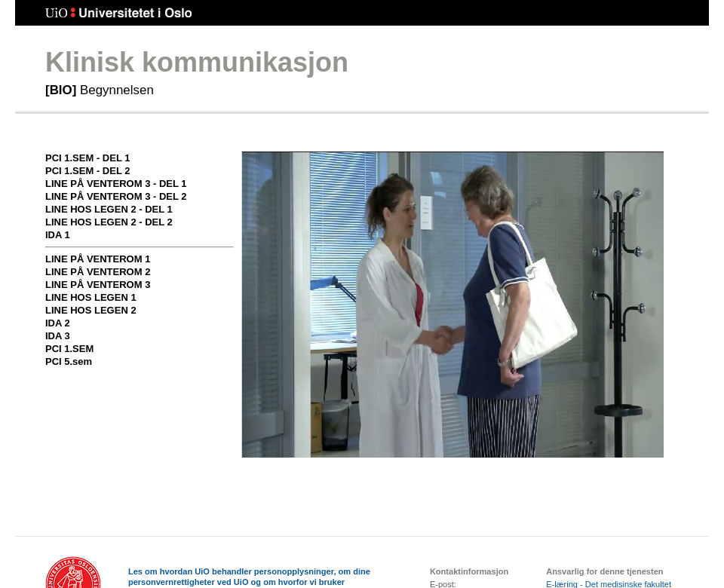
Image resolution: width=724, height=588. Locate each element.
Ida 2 (58, 323)
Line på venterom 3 (98, 285)
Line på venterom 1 (98, 259)
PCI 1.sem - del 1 (87, 158)
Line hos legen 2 (91, 310)
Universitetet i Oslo (119, 13)
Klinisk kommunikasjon (197, 62)
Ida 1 (58, 235)
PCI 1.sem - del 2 (87, 171)
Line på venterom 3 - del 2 (116, 196)
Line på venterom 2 (98, 272)
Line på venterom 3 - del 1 (116, 184)
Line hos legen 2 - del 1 (109, 209)
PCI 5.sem (69, 361)
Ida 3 (58, 336)
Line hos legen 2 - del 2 (109, 222)
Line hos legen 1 (91, 297)
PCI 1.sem (69, 349)
